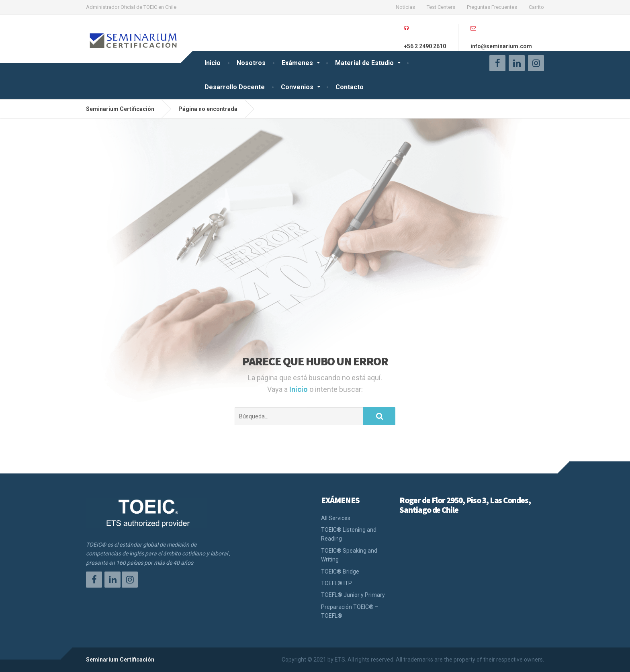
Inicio (213, 63)
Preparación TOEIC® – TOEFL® (350, 611)
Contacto (350, 87)
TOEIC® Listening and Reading (349, 534)
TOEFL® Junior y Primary (353, 595)
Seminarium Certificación (120, 660)
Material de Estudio (364, 63)
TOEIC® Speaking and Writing (349, 555)
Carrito (536, 7)
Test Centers (441, 7)
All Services (336, 518)
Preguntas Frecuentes (492, 7)
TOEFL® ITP (336, 583)
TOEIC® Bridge (340, 572)
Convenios (297, 87)
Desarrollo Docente (235, 87)
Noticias (405, 7)
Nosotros (251, 63)
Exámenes (297, 63)
